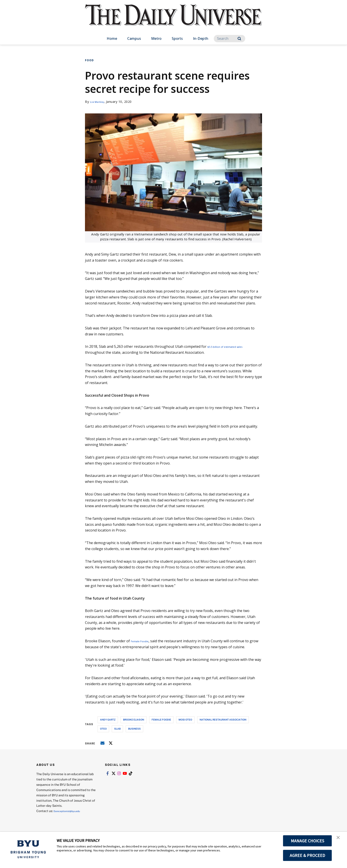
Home (112, 38)
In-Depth (201, 38)
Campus (134, 38)
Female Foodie (143, 641)
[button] (340, 840)
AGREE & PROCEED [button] (307, 855)
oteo (103, 729)
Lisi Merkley (99, 102)
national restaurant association (223, 720)
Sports (177, 38)
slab (117, 729)
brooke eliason (134, 720)
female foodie (161, 720)
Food (89, 60)
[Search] (229, 39)
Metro (156, 38)
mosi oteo (185, 720)
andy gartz (108, 720)
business (134, 729)
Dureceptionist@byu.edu (71, 811)
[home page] (173, 20)
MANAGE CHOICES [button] (307, 841)
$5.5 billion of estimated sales (232, 346)
